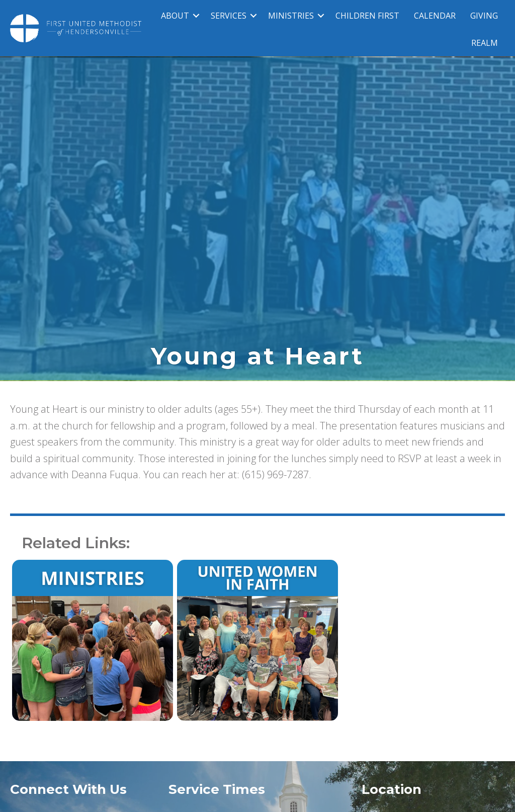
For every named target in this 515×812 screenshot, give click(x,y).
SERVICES (229, 16)
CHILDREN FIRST (367, 16)
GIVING (484, 16)
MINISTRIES (291, 16)
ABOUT (175, 16)
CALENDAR (435, 16)
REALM (485, 43)
